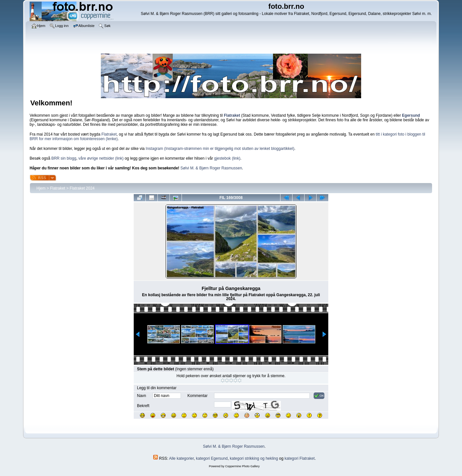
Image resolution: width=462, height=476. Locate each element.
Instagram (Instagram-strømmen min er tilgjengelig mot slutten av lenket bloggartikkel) (220, 149)
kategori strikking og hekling (254, 458)
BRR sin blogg (64, 158)
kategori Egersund (212, 458)
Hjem (41, 188)
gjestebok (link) (227, 158)
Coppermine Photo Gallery (242, 466)
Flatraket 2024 (82, 188)
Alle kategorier (182, 458)
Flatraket (109, 134)
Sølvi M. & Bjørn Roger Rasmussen (211, 168)
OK (319, 396)
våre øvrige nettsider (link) (101, 158)
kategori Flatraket (299, 458)
